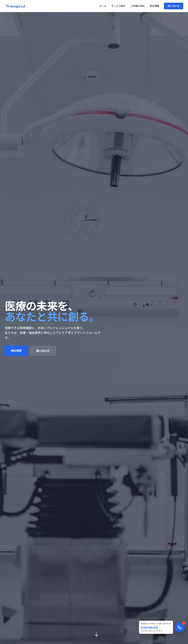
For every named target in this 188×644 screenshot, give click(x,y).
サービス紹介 (118, 6)
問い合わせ (174, 6)
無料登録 (16, 351)
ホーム (103, 6)
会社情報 (154, 6)
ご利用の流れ (138, 6)
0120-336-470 (149, 628)
